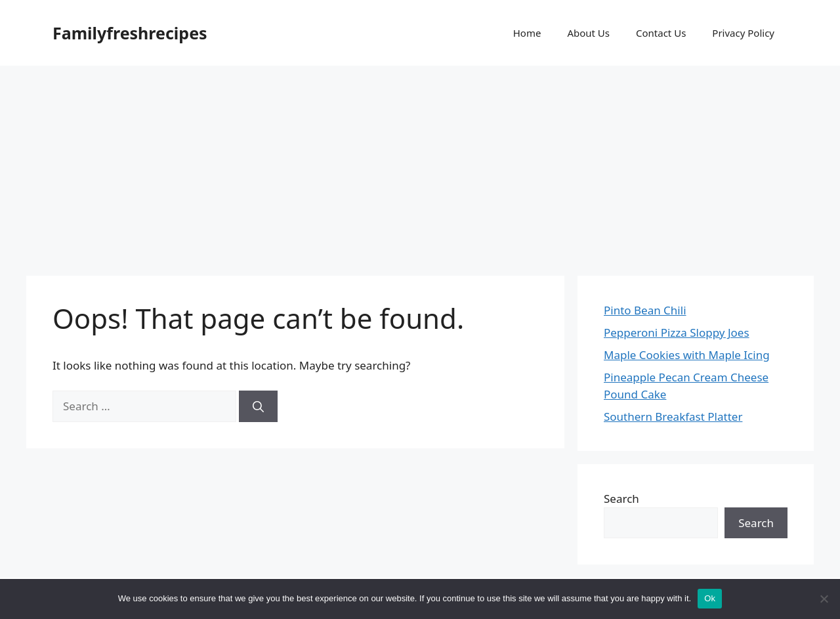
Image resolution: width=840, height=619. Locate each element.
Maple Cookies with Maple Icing (687, 355)
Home (527, 33)
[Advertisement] (420, 164)
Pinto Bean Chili (645, 310)
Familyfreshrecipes (130, 33)
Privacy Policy (743, 33)
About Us (588, 33)
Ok (710, 598)
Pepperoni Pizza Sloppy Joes (677, 332)
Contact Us (661, 33)
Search (621, 499)
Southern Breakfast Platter (673, 416)
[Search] (258, 406)
